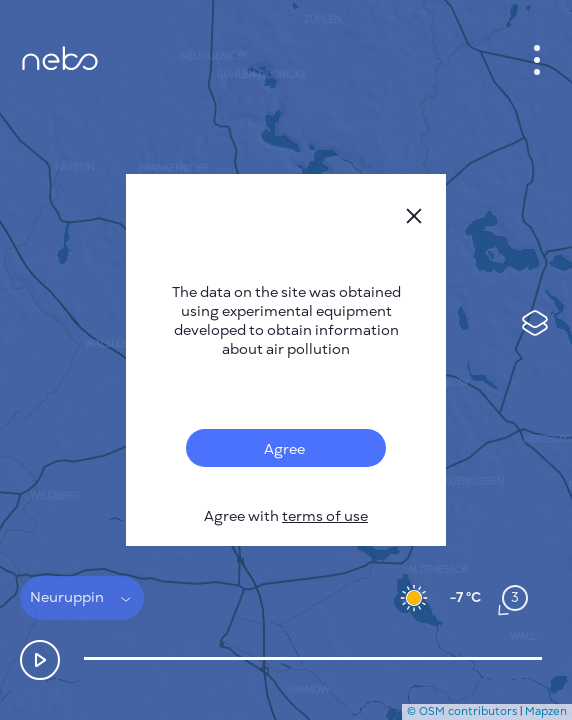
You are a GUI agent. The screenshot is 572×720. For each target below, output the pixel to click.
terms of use (325, 516)
